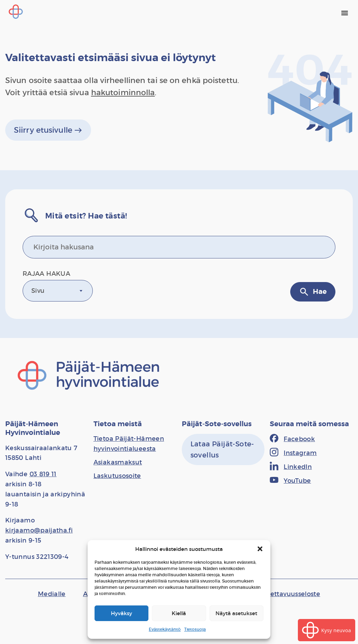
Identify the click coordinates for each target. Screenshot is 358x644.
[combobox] (58, 291)
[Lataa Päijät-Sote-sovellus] (223, 449)
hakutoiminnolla (123, 93)
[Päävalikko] (344, 13)
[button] (260, 549)
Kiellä (179, 613)
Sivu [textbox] (38, 291)
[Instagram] (293, 453)
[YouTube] (290, 481)
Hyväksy (121, 613)
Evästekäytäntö (165, 629)
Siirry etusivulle (48, 130)
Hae (313, 292)
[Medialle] (52, 594)
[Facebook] (292, 439)
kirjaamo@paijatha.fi (39, 530)
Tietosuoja (195, 629)
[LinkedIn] (291, 467)
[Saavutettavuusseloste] (284, 594)
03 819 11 (43, 474)
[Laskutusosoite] (117, 476)
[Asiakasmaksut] (118, 462)
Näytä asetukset (236, 613)
